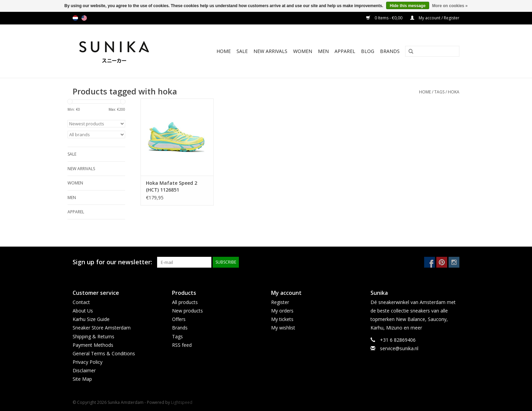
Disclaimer (84, 370)
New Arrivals (270, 51)
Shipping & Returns (93, 336)
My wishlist (283, 328)
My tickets (282, 319)
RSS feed (182, 345)
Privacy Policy (88, 362)
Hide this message (408, 6)
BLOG (368, 51)
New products (187, 311)
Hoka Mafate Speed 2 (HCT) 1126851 (172, 186)
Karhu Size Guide (91, 319)
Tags (439, 92)
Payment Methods (93, 345)
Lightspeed (182, 402)
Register (280, 302)
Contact (81, 302)
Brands (390, 51)
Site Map (82, 379)
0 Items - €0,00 (385, 18)
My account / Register (435, 18)
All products (185, 302)
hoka (454, 92)
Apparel (345, 51)
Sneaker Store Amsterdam (102, 328)
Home (224, 51)
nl (75, 18)
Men (323, 51)
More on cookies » (450, 6)
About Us (83, 311)
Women (303, 51)
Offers (179, 319)
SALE (242, 51)
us (84, 18)
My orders (282, 311)
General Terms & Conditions (104, 353)
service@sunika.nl (399, 348)
